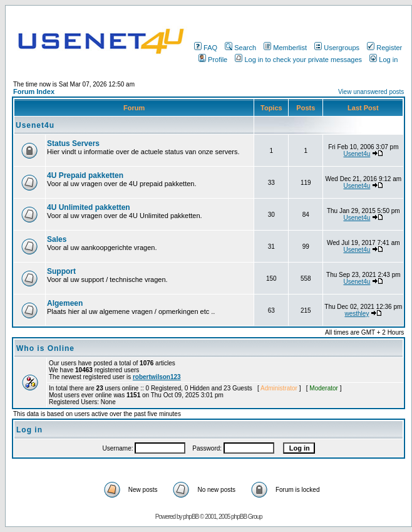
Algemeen (65, 303)
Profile (213, 60)
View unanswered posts (371, 92)
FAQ (206, 48)
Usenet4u (35, 125)
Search (240, 48)
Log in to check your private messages (298, 60)
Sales (57, 239)
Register (384, 48)
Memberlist (285, 48)
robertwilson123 (157, 377)
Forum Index (34, 91)
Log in (384, 60)
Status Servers (73, 143)
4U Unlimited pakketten (89, 207)
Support (61, 271)
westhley (357, 314)
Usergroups (337, 48)
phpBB (191, 517)
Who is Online (45, 348)
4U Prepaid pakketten (85, 175)
